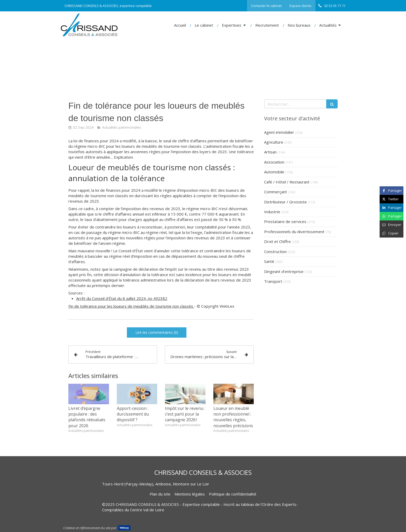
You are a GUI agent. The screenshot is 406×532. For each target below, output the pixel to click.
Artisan (270, 152)
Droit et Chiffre (277, 241)
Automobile (274, 172)
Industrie (272, 212)
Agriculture (274, 142)
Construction (275, 252)
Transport (273, 281)
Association (274, 162)
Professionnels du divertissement (294, 232)
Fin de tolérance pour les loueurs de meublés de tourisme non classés (131, 306)
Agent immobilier (279, 132)
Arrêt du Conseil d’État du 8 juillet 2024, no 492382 (122, 298)
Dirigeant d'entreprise (284, 271)
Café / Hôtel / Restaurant (287, 182)
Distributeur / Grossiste (285, 202)
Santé (269, 261)
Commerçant (275, 192)
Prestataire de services (285, 221)
